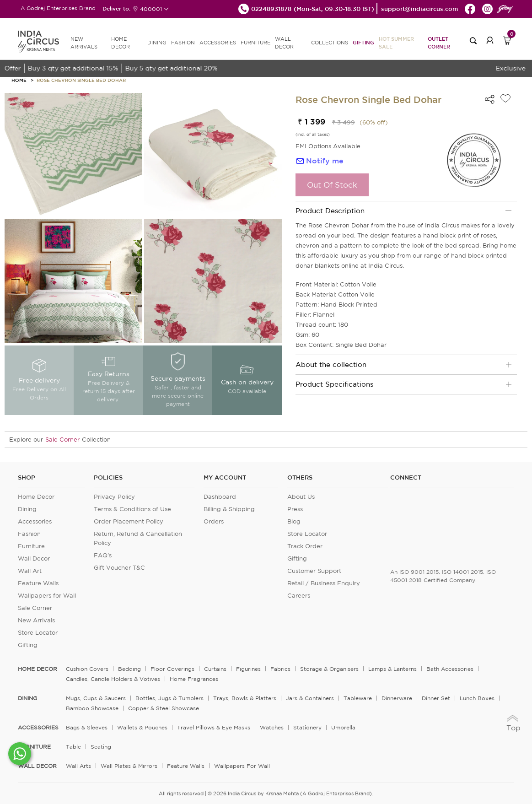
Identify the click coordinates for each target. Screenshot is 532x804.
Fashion (29, 534)
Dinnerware (397, 698)
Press (295, 509)
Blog (294, 521)
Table (73, 747)
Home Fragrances (194, 679)
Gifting (363, 42)
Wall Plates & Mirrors (129, 766)
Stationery (307, 727)
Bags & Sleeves (87, 727)
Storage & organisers (329, 669)
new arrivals (84, 43)
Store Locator (38, 633)
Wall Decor (34, 558)
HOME (19, 80)
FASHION (183, 43)
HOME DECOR (121, 43)
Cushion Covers (87, 669)
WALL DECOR (284, 43)
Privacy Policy (114, 497)
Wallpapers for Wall (47, 596)
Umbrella (343, 727)
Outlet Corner (439, 43)
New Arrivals (36, 620)
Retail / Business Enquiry (324, 583)
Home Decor (36, 497)
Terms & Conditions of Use (132, 509)
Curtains (215, 669)
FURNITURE (255, 43)
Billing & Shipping (229, 509)
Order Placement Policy (129, 521)
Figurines (248, 669)
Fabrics (280, 669)
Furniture (31, 546)
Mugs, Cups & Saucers (96, 698)
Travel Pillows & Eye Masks (214, 727)
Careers (299, 596)
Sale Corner (62, 440)
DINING (157, 43)
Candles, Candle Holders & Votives (113, 679)
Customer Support (314, 571)
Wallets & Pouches (142, 727)
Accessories (35, 521)
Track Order (305, 546)
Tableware (358, 698)
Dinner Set (436, 698)
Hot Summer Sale (396, 43)
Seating (101, 747)
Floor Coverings (172, 669)
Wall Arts (78, 766)
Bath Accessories (450, 669)
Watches (272, 727)
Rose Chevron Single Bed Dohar (81, 80)
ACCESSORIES (218, 43)
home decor (38, 669)
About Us (301, 497)
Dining (27, 509)
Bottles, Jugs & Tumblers (169, 698)
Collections (330, 43)
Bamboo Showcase (92, 708)
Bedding (129, 669)
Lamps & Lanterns (392, 669)
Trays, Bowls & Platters (245, 698)
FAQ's (103, 555)
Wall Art (30, 571)
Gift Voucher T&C (119, 568)
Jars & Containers (310, 698)
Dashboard (220, 497)
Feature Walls (38, 583)
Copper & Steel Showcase (164, 708)
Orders (214, 521)
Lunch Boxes (477, 698)
